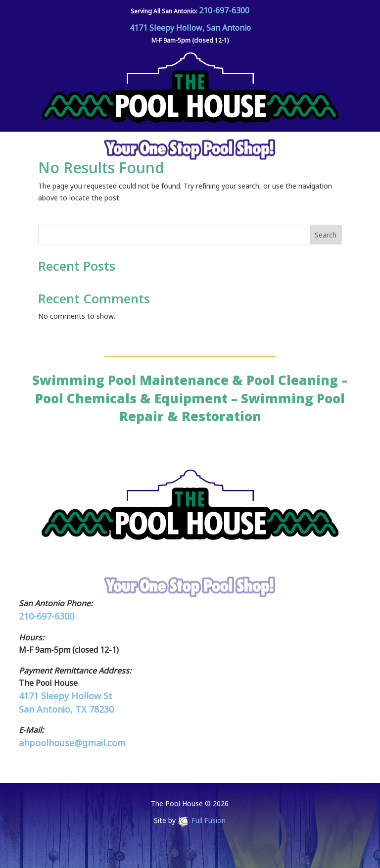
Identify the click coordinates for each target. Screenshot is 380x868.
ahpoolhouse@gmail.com (72, 743)
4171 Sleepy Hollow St (66, 696)
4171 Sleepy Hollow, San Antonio (190, 28)
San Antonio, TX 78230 (66, 709)
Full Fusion (209, 820)
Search (326, 235)
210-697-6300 (224, 10)
